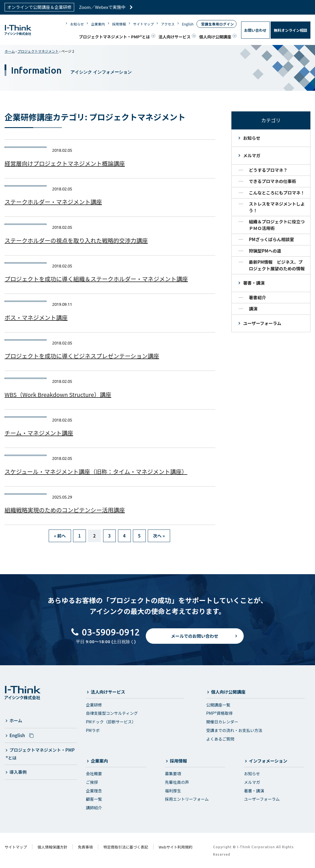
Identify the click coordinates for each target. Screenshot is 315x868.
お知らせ (77, 24)
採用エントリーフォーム (187, 799)
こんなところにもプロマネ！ (277, 193)
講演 (253, 309)
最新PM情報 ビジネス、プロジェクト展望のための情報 (277, 265)
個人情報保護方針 (52, 847)
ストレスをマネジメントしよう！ (277, 207)
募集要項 (173, 773)
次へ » (159, 536)
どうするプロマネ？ (268, 170)
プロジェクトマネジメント (38, 51)
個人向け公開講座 (215, 37)
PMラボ (93, 730)
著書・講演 (254, 283)
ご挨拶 (92, 782)
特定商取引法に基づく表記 (126, 847)
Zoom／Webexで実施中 (106, 7)
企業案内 (98, 24)
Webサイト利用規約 (176, 847)
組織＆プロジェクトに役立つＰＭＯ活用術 (277, 225)
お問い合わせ (255, 30)
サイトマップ (143, 24)
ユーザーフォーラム (262, 323)
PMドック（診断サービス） (111, 722)
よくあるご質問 (220, 739)
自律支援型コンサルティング (112, 713)
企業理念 (94, 791)
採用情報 (119, 24)
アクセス (168, 24)
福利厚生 (173, 791)
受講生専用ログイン (217, 24)
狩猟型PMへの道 (265, 251)
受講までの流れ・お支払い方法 (234, 730)
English (188, 24)
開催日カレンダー (222, 722)
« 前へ (60, 536)
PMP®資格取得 (219, 713)
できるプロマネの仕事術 (272, 181)
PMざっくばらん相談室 (271, 239)
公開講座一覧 (218, 705)
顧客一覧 (94, 799)
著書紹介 (257, 297)
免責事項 (85, 847)
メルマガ (252, 155)
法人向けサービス (175, 37)
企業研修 (94, 705)
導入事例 (18, 772)
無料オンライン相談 (291, 30)
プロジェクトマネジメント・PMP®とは (115, 37)
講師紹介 (94, 808)
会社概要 (94, 773)
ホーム (10, 51)
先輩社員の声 (177, 782)
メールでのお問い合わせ (195, 640)
